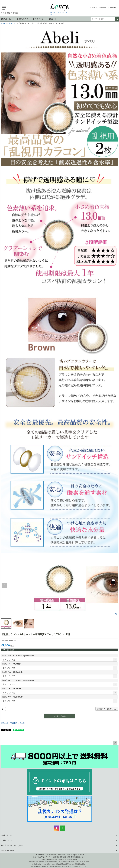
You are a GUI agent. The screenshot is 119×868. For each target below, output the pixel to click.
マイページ (38, 19)
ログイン (94, 8)
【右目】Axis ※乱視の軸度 (13, 672)
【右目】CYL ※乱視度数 (12, 664)
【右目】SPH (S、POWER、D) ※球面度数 (18, 656)
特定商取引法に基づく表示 (12, 845)
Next (115, 585)
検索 (117, 19)
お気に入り (22, 19)
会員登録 (103, 8)
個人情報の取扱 (7, 851)
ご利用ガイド (113, 8)
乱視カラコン (12, 23)
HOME (3, 23)
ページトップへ (115, 743)
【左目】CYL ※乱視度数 (12, 689)
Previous (4, 585)
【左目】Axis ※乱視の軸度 (13, 697)
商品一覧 (6, 19)
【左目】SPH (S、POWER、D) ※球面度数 (18, 680)
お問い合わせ (7, 835)
